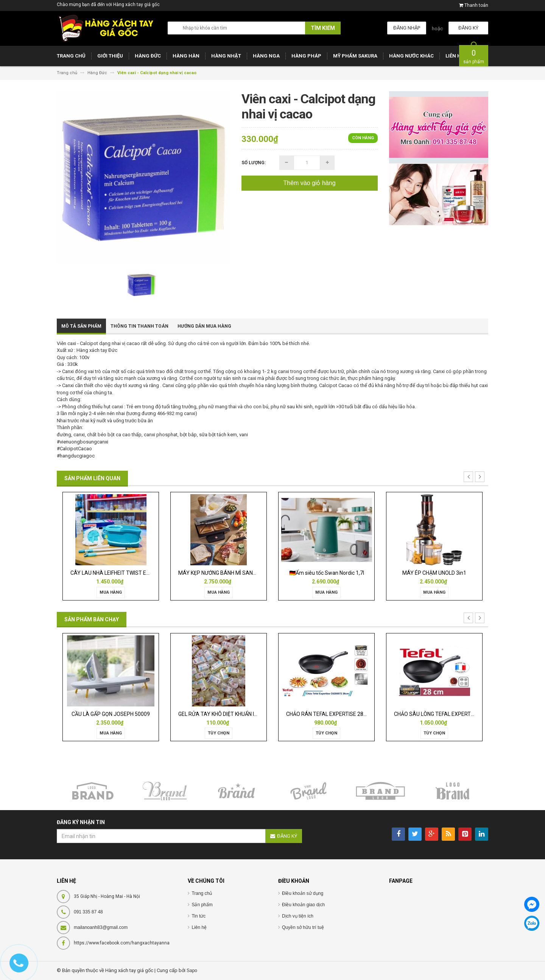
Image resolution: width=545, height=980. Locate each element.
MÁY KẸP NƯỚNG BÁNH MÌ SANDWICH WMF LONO (237, 573)
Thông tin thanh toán (139, 326)
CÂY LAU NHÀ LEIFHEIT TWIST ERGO (114, 573)
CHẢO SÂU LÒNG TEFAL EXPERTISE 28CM (444, 714)
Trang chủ (202, 893)
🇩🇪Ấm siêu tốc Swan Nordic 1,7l (327, 573)
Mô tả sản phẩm (81, 326)
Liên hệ (199, 927)
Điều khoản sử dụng (303, 893)
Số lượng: (254, 163)
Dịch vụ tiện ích (298, 916)
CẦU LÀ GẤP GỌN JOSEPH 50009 (111, 714)
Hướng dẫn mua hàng (204, 326)
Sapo (192, 971)
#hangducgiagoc (76, 456)
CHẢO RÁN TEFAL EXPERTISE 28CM (329, 714)
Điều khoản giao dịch (303, 905)
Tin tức (199, 916)
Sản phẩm (202, 905)
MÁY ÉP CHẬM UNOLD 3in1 (434, 573)
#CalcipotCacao (74, 449)
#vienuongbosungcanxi (83, 442)
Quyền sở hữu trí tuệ (303, 927)
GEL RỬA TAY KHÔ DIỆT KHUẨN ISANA (223, 714)
